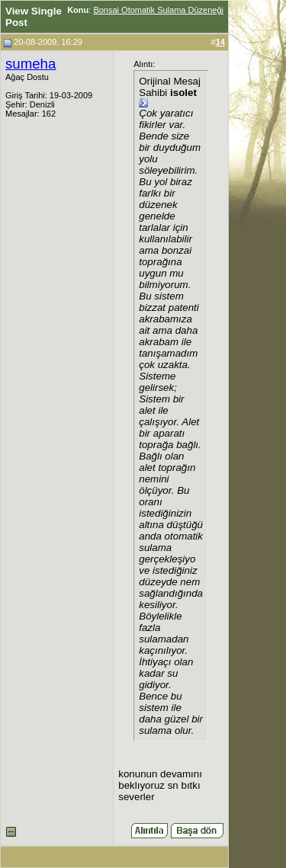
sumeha (31, 64)
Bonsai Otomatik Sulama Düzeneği (158, 10)
